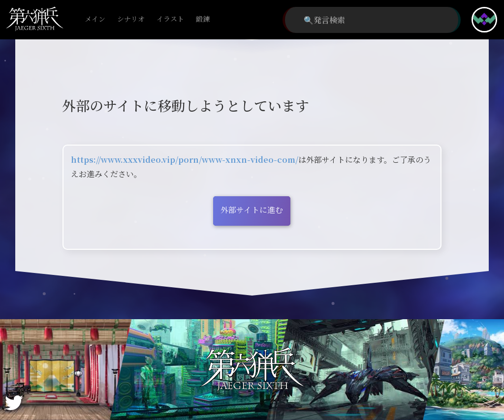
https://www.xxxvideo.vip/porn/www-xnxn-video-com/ (185, 160)
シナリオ (131, 19)
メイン (95, 19)
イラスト (170, 19)
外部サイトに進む (252, 210)
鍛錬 (203, 19)
